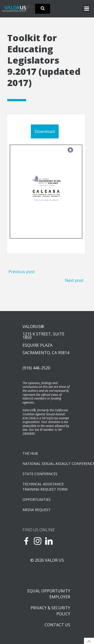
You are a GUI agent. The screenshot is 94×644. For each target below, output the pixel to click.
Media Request (37, 510)
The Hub (30, 453)
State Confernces (40, 474)
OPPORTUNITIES (37, 499)
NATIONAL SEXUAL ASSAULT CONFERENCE (47, 464)
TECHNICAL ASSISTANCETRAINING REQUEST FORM (45, 487)
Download (45, 131)
